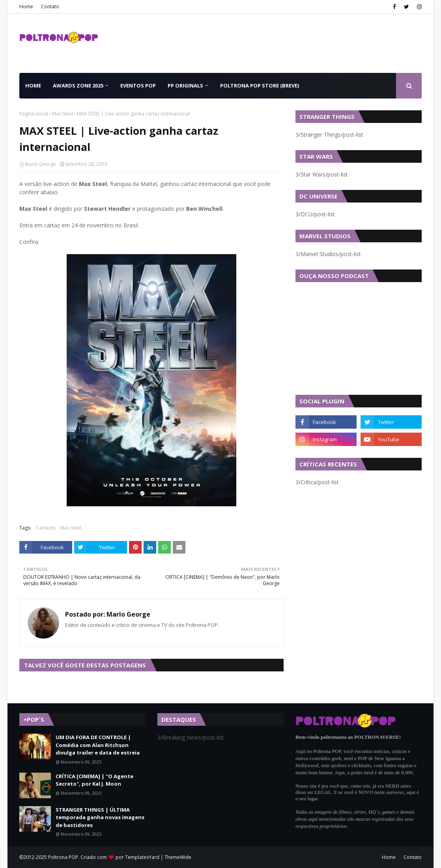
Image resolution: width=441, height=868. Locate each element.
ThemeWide (178, 857)
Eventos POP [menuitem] (138, 85)
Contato (50, 7)
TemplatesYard (142, 857)
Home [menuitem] (33, 85)
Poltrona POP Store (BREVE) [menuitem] (260, 85)
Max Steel (63, 114)
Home (26, 7)
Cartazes (46, 528)
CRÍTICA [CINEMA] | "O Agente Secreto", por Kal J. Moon (94, 780)
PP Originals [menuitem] (185, 85)
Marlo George (40, 164)
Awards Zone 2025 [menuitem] (78, 85)
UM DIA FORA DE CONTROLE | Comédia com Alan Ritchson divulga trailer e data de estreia (98, 745)
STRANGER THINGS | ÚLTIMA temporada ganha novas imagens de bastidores (100, 817)
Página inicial (34, 114)
